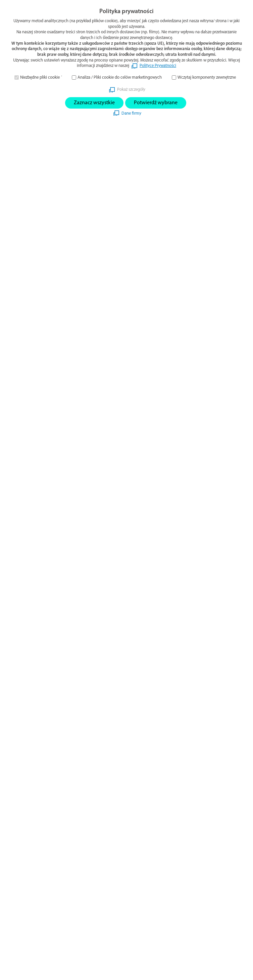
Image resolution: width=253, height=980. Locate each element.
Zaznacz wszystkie (94, 103)
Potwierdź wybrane (156, 103)
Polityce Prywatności (158, 66)
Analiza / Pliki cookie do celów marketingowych (120, 77)
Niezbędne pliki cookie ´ (41, 77)
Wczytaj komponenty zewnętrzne (207, 77)
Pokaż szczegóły (131, 90)
